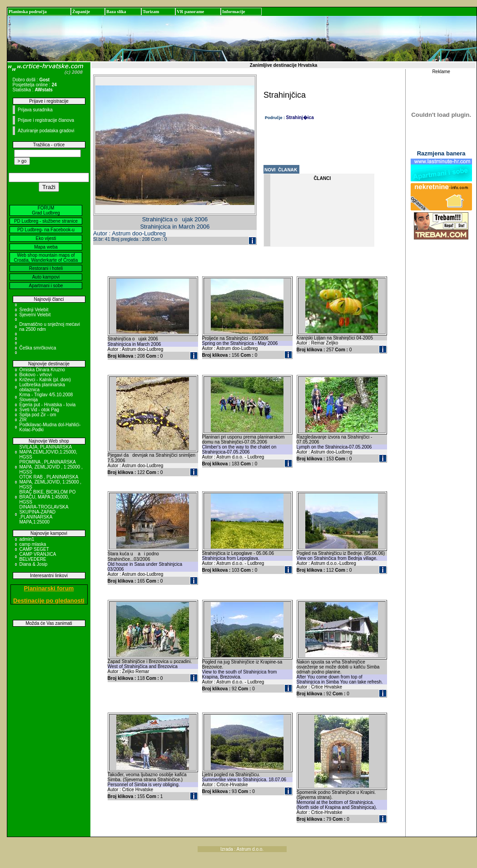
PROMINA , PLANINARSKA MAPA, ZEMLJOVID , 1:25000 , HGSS (51, 467)
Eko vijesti (46, 238)
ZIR (23, 420)
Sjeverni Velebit (35, 315)
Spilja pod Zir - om (38, 415)
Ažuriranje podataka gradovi (46, 131)
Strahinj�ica (300, 117)
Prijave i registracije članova (46, 120)
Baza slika (116, 12)
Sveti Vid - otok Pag (40, 410)
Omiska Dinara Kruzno (42, 370)
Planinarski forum (49, 588)
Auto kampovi (46, 277)
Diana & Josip (34, 564)
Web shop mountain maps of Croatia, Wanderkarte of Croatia (46, 258)
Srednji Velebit (34, 310)
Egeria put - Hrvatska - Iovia (48, 405)
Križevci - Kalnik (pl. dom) (45, 380)
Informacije (234, 12)
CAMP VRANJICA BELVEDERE (38, 557)
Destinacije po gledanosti (49, 601)
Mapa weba (46, 247)
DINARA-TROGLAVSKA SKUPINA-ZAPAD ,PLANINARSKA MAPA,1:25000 (44, 514)
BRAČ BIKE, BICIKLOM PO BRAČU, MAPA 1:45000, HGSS (48, 497)
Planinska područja (28, 12)
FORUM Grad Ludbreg (46, 210)
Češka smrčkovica (38, 348)
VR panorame (190, 12)
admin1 (27, 539)
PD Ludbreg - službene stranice (46, 221)
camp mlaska (33, 544)
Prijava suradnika (35, 110)
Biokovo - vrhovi (36, 375)
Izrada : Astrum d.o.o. (242, 849)
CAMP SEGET (34, 549)
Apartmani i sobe (46, 286)
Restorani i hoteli (46, 268)
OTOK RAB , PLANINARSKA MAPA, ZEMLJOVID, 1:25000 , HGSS (51, 482)
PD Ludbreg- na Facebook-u (46, 230)
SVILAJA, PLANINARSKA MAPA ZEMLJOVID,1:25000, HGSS (49, 452)
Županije (81, 12)
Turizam (151, 12)
